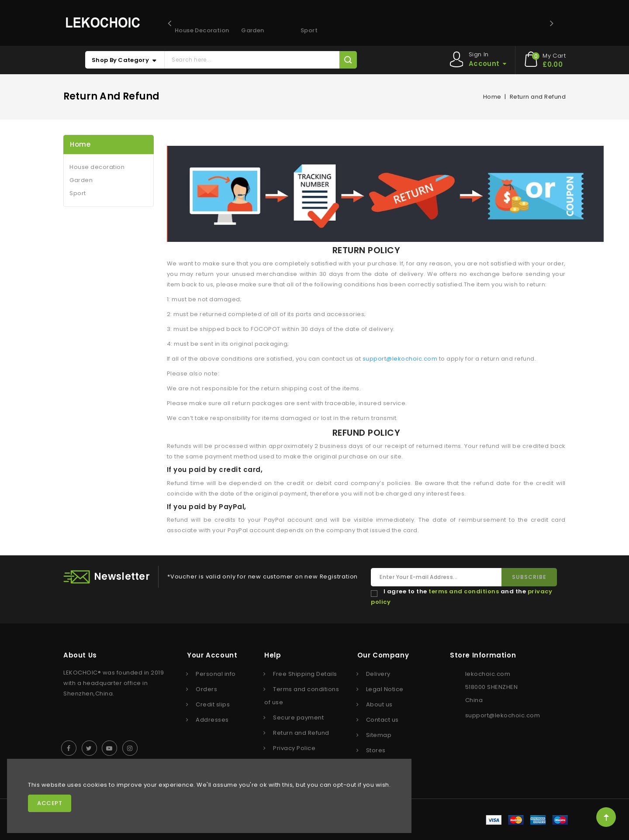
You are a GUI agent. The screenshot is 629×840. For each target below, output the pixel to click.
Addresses (212, 720)
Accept (50, 803)
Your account (212, 655)
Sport (309, 30)
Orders (206, 689)
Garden (252, 30)
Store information (483, 655)
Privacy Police (294, 748)
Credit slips (213, 704)
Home (80, 144)
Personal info (216, 674)
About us (379, 704)
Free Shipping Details (305, 674)
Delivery (378, 674)
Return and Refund (301, 733)
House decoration (200, 30)
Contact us (382, 720)
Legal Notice (385, 689)
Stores (376, 750)
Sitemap (379, 735)
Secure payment (298, 718)
